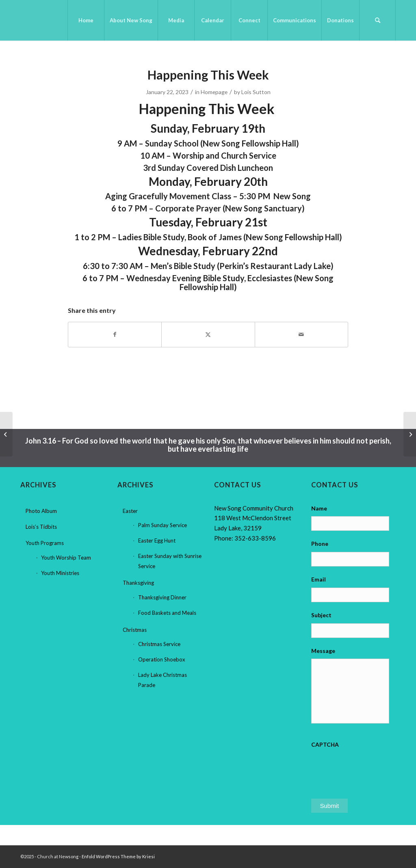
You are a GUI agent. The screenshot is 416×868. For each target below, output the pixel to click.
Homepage (214, 92)
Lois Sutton (256, 92)
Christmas (135, 630)
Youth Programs (45, 543)
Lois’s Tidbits (41, 527)
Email (318, 579)
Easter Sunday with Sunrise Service (170, 561)
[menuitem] (86, 20)
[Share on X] (208, 334)
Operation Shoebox (162, 659)
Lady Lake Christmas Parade (162, 680)
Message (323, 651)
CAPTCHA (325, 744)
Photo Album (41, 511)
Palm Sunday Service (162, 525)
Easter (130, 511)
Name (319, 508)
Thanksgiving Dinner (162, 597)
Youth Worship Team (66, 558)
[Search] (377, 20)
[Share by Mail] (301, 334)
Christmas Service (159, 644)
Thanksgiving (138, 583)
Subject (321, 615)
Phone (320, 544)
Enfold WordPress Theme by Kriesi (118, 856)
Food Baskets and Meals (167, 613)
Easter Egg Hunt (157, 541)
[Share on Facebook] (115, 334)
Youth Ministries (60, 573)
